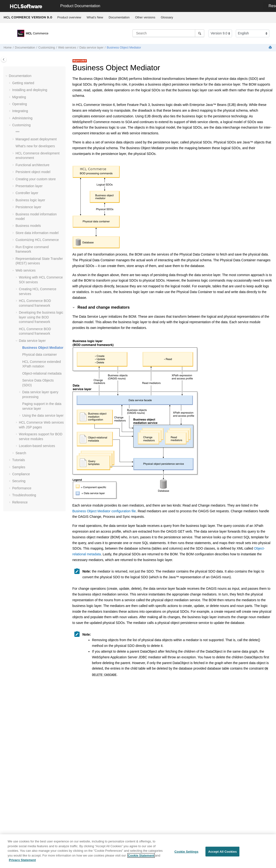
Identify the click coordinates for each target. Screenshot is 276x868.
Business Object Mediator (124, 48)
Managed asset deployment (36, 139)
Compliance (21, 474)
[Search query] (168, 33)
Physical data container (40, 355)
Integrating (20, 111)
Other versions (145, 17)
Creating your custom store (36, 179)
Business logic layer (30, 200)
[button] (7, 76)
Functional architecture (33, 165)
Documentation (119, 17)
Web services (67, 48)
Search (21, 453)
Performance (22, 488)
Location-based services (37, 446)
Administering (22, 118)
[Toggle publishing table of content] (4, 59)
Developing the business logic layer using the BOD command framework (41, 317)
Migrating (19, 97)
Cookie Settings (186, 853)
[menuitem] (69, 17)
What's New (95, 17)
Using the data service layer (43, 415)
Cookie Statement (141, 857)
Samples (19, 467)
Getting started (23, 83)
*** (17, 132)
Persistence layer (28, 207)
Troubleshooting (24, 495)
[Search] (200, 33)
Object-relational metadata (42, 373)
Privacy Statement (22, 862)
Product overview (69, 17)
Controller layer (27, 193)
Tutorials (19, 460)
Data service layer (91, 48)
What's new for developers (35, 146)
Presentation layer (29, 186)
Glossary (167, 17)
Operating (19, 104)
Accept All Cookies (222, 853)
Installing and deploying (30, 90)
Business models (28, 226)
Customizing (47, 48)
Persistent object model (33, 172)
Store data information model (37, 233)
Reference (20, 502)
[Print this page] (271, 48)
